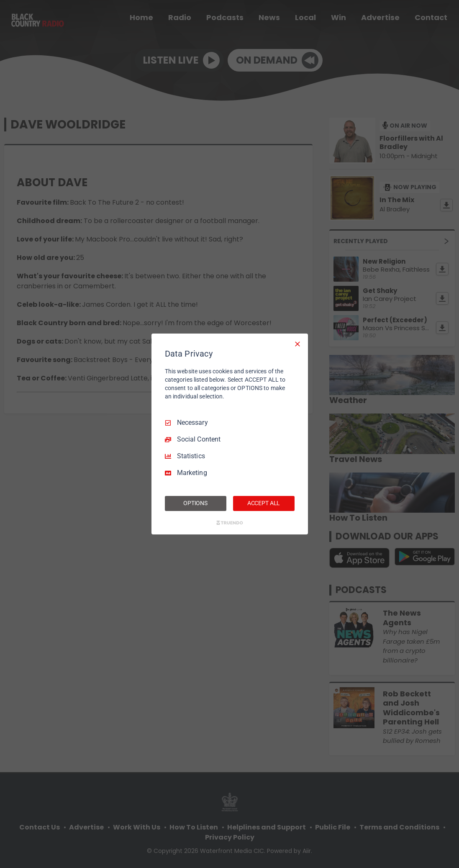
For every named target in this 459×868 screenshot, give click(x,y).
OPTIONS (195, 503)
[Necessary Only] (297, 344)
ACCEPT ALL (264, 503)
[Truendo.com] (230, 523)
